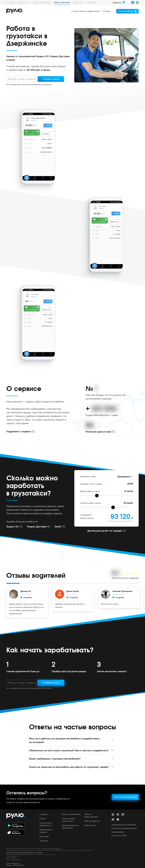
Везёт (58, 526)
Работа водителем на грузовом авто (70, 827)
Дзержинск (124, 476)
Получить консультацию (125, 797)
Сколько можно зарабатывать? (86, 11)
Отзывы (107, 11)
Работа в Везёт (90, 825)
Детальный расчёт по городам (105, 531)
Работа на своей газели (71, 814)
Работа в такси (24, 2)
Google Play (134, 578)
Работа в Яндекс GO (92, 821)
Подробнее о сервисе (19, 431)
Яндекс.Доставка (37, 526)
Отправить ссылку (51, 79)
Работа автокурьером (42, 2)
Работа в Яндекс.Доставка (91, 816)
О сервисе (10, 2)
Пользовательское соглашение (124, 825)
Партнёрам (91, 2)
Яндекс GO (13, 526)
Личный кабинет (126, 11)
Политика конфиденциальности (124, 828)
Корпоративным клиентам (46, 831)
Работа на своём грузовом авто (68, 820)
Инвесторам (78, 2)
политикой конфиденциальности (51, 848)
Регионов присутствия (98, 432)
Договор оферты (118, 832)
